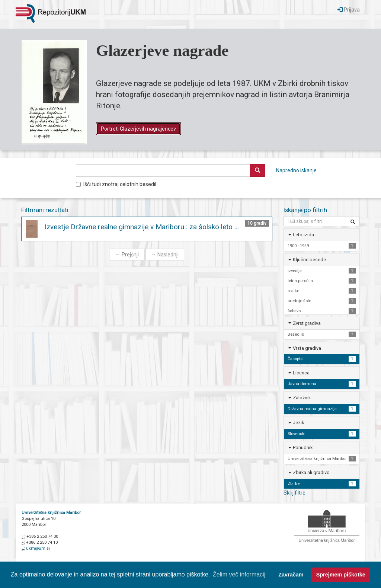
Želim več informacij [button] (239, 574)
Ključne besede (309, 260)
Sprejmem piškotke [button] (341, 575)
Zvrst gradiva (307, 323)
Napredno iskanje (296, 170)
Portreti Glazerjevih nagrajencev (138, 129)
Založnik (302, 398)
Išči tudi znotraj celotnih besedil (116, 184)
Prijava (349, 10)
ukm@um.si (38, 548)
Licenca (301, 373)
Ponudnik (303, 448)
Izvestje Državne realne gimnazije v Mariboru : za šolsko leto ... (142, 227)
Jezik (298, 423)
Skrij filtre (294, 493)
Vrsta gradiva (307, 348)
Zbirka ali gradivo (311, 472)
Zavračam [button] (291, 575)
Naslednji (165, 255)
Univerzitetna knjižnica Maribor (51, 513)
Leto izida (303, 235)
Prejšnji (127, 255)
